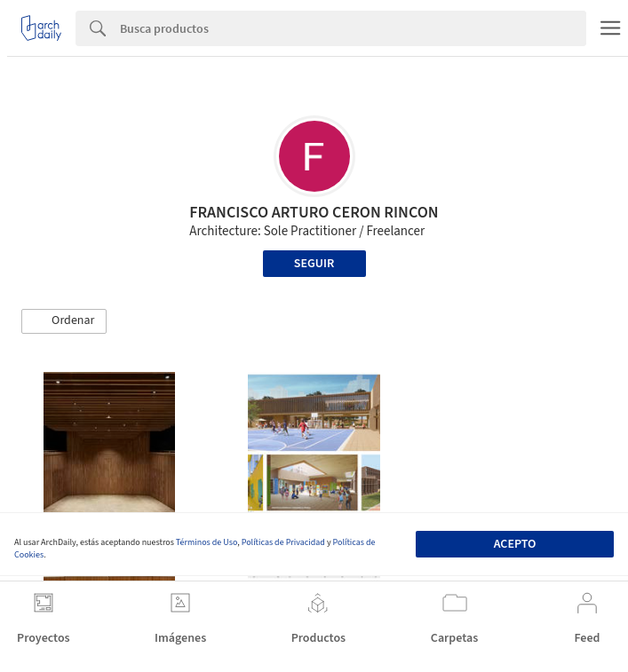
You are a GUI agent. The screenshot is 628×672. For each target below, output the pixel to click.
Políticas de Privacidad (283, 542)
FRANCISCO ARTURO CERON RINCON (314, 213)
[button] (64, 321)
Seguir (314, 264)
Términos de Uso (207, 542)
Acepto (515, 544)
